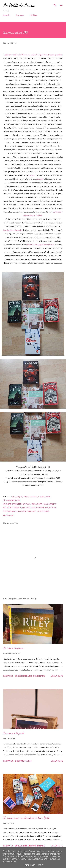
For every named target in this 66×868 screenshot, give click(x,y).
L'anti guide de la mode (13, 230)
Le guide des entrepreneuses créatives (23, 504)
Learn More (29, 865)
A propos (20, 15)
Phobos (26, 508)
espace (26, 497)
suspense (22, 511)
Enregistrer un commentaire (30, 676)
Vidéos (34, 15)
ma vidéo (40, 179)
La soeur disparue (13, 648)
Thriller (31, 511)
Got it (40, 865)
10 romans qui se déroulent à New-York (26, 818)
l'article (32, 175)
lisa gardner (49, 504)
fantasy (35, 497)
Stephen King (10, 511)
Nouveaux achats (12, 508)
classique (17, 497)
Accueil (6, 15)
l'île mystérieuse (11, 500)
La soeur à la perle (14, 733)
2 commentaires (23, 761)
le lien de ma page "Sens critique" (41, 245)
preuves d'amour (39, 508)
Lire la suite (57, 676)
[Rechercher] (55, 5)
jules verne (45, 497)
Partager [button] (8, 515)
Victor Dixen (43, 511)
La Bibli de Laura (19, 5)
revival (52, 508)
